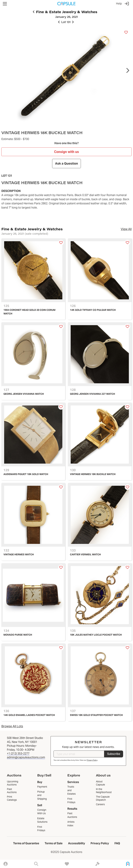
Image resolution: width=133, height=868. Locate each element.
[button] (5, 4)
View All (126, 229)
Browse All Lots (12, 726)
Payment (42, 787)
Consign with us (66, 152)
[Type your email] (79, 754)
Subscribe (114, 754)
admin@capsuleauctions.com (26, 757)
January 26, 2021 (66, 17)
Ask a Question (66, 163)
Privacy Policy (92, 760)
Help (119, 4)
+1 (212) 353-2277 (18, 754)
